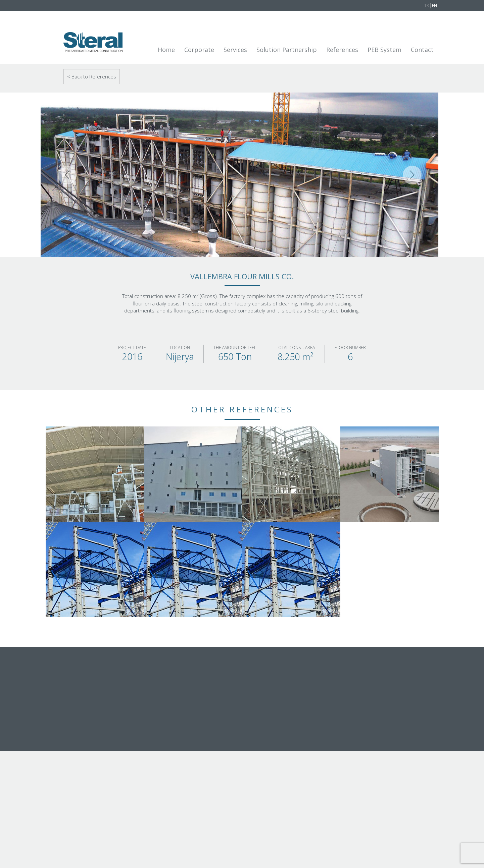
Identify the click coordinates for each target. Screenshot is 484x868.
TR (427, 6)
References (342, 50)
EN (434, 6)
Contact (422, 50)
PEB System (384, 50)
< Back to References (92, 76)
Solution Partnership (287, 50)
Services (235, 50)
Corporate (199, 50)
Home (166, 50)
